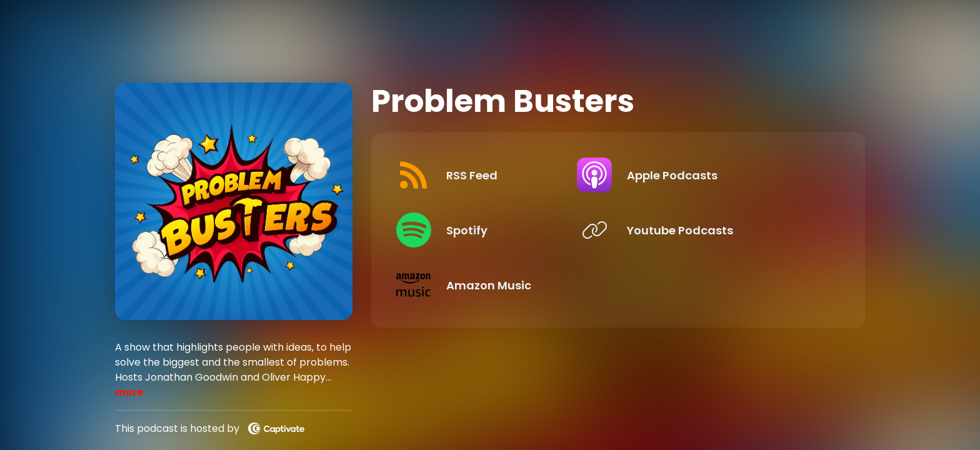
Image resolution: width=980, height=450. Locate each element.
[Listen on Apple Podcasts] (727, 175)
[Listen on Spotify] (500, 230)
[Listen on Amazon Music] (500, 285)
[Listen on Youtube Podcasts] (727, 230)
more (129, 392)
